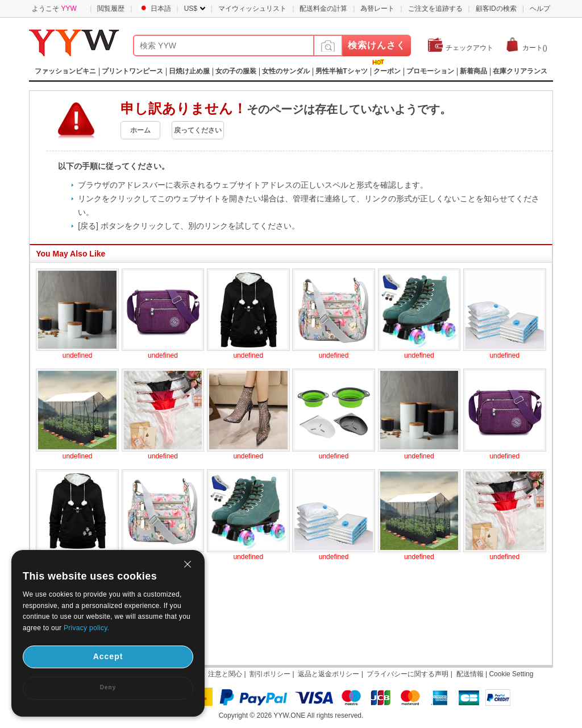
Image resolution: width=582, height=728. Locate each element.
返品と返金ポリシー (329, 674)
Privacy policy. (86, 628)
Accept (108, 656)
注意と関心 (225, 674)
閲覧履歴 (111, 9)
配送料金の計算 (323, 9)
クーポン (387, 71)
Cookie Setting (511, 674)
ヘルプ (540, 9)
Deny (108, 687)
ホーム (140, 130)
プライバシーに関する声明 (408, 674)
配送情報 (470, 674)
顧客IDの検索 (496, 9)
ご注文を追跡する (435, 9)
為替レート (377, 9)
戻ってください (198, 130)
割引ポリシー (270, 674)
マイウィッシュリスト (252, 9)
